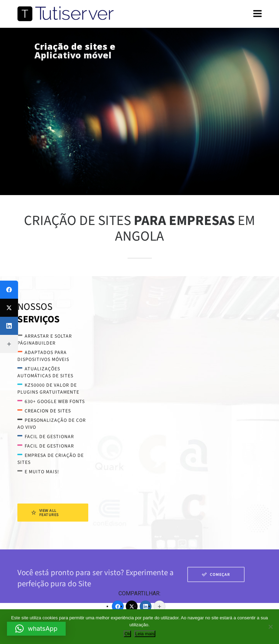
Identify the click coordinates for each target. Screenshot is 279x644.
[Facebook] (118, 606)
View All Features (45, 513)
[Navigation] (257, 14)
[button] (36, 629)
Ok (127, 634)
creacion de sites (48, 411)
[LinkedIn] (146, 606)
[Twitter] (132, 606)
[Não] (270, 627)
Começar (216, 574)
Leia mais (145, 634)
